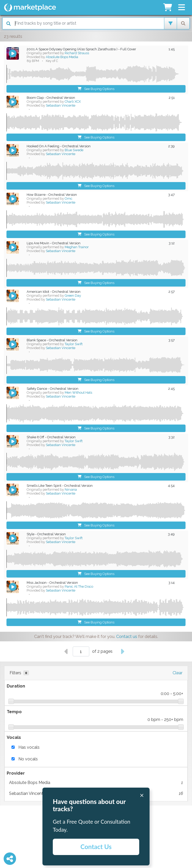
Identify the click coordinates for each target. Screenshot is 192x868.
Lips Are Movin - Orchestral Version (54, 243)
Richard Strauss (77, 53)
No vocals (28, 759)
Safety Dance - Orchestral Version (53, 389)
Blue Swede (74, 150)
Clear (178, 673)
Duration (16, 686)
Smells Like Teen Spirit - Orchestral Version (60, 486)
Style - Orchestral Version (46, 534)
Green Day (73, 296)
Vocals (14, 737)
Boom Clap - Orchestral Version (51, 98)
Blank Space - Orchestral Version (52, 340)
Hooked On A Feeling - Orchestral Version (59, 146)
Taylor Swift (74, 344)
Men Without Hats (78, 393)
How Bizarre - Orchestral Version (52, 195)
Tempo (14, 712)
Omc (69, 199)
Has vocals (29, 747)
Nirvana (71, 489)
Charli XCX (73, 102)
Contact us (127, 637)
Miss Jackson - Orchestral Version (52, 583)
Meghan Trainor (77, 247)
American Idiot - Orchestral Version (54, 292)
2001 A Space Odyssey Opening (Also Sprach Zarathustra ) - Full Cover (81, 49)
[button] (182, 8)
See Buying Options (96, 89)
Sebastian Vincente (61, 105)
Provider (16, 773)
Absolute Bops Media (96, 783)
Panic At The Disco (79, 586)
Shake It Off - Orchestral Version (51, 437)
